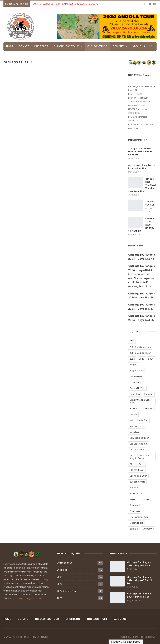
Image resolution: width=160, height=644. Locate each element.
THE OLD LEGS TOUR (47, 619)
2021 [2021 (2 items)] (132, 341)
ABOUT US (48, 4)
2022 (60, 584)
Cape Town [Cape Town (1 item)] (136, 376)
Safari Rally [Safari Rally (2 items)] (136, 493)
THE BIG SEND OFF (151, 203)
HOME (10, 46)
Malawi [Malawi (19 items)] (133, 414)
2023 (60, 598)
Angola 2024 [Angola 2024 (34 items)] (136, 371)
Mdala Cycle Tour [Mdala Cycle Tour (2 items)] (139, 420)
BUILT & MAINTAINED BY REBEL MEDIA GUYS (77, 4)
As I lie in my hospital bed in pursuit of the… (142, 167)
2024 (60, 577)
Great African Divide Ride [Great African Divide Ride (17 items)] (140, 401)
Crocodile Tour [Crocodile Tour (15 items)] (137, 388)
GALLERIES (118, 46)
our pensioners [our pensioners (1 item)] (137, 482)
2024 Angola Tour (67, 591)
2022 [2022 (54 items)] (132, 359)
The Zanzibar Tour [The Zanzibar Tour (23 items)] (139, 517)
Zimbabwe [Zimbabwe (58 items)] (148, 529)
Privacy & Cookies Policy (126, 642)
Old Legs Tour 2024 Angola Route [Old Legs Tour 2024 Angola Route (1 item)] (140, 457)
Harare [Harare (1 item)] (133, 409)
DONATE (37, 4)
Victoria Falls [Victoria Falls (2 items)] (136, 523)
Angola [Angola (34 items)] (134, 365)
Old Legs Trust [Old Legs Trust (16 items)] (137, 464)
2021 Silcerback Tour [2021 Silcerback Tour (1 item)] (140, 347)
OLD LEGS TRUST (97, 46)
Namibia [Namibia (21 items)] (134, 432)
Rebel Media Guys (147, 637)
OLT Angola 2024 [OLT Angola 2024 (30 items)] (138, 476)
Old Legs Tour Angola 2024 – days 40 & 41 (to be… (140, 580)
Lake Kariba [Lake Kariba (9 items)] (147, 409)
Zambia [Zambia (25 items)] (134, 529)
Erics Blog (62, 570)
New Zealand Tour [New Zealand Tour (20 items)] (139, 438)
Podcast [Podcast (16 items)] (134, 488)
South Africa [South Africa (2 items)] (136, 505)
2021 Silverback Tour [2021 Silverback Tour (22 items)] (140, 353)
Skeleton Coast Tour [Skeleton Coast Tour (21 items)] (140, 499)
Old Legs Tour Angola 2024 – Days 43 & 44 (139, 564)
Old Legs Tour (64, 563)
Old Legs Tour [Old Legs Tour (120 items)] (137, 450)
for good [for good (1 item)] (149, 394)
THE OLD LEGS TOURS (67, 46)
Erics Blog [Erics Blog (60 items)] (135, 394)
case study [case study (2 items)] (136, 382)
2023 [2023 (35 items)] (141, 359)
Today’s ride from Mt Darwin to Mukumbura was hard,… (140, 152)
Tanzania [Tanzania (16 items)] (135, 511)
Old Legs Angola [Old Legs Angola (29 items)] (138, 444)
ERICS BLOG (41, 46)
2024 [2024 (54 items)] (151, 359)
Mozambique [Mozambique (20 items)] (137, 426)
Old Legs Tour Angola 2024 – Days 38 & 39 (139, 595)
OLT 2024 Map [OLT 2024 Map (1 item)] (137, 470)
